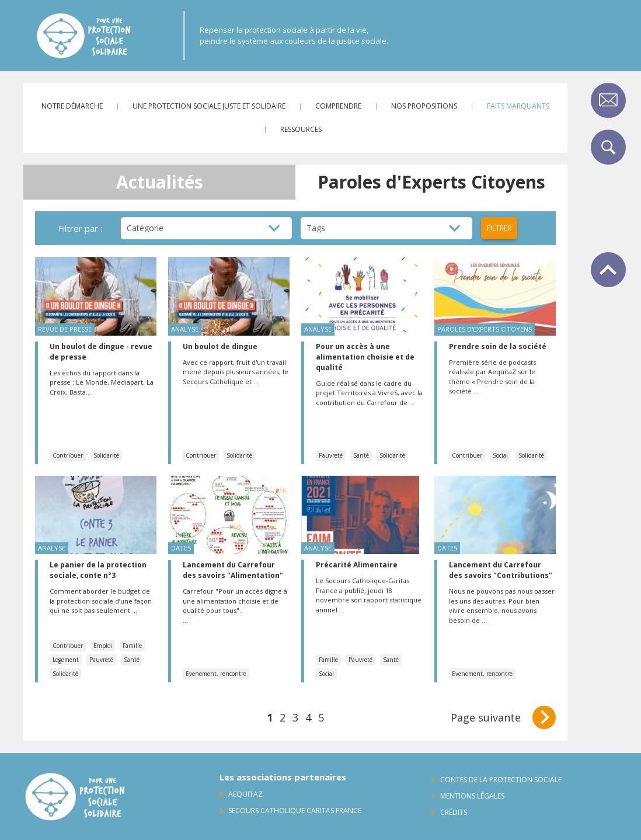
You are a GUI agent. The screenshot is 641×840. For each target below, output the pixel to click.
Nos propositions (424, 106)
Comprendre (338, 106)
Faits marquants (518, 106)
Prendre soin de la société (498, 346)
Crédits (454, 812)
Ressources (301, 129)
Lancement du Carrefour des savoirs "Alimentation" (233, 570)
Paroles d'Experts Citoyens (431, 182)
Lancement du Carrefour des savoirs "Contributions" (501, 570)
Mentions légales (472, 796)
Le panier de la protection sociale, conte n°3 (98, 570)
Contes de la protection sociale (501, 780)
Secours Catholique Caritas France (295, 811)
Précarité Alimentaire (357, 565)
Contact (608, 100)
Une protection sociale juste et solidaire (209, 106)
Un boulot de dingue (220, 346)
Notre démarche (72, 106)
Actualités (160, 182)
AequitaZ (245, 794)
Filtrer (499, 228)
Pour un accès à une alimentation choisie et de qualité (365, 357)
